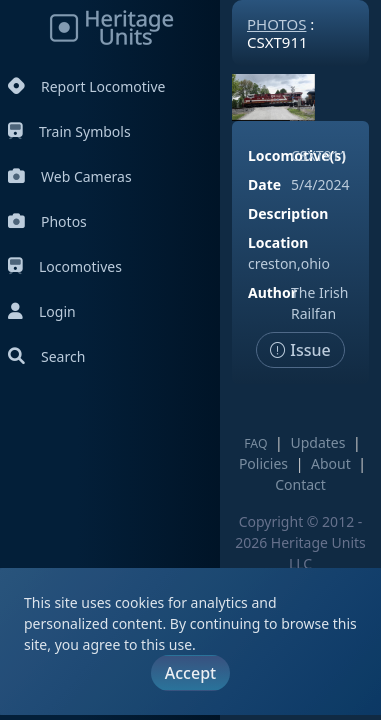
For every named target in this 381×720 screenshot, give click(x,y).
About (331, 463)
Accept (190, 673)
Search (46, 356)
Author (272, 292)
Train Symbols (69, 131)
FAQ (255, 443)
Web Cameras (70, 176)
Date (264, 184)
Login (42, 311)
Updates (317, 442)
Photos (47, 221)
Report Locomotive (86, 86)
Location (278, 242)
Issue (300, 350)
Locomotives (65, 266)
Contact (300, 484)
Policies (263, 463)
